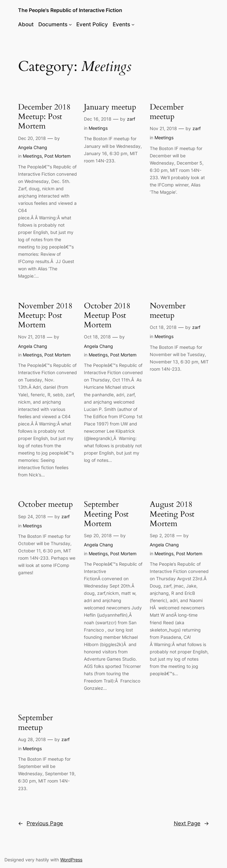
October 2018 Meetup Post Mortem (107, 315)
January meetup (110, 107)
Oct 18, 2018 (97, 337)
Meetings (32, 156)
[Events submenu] (133, 24)
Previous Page (41, 823)
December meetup (167, 112)
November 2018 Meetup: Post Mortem (45, 315)
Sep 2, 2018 (162, 535)
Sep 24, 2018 (32, 516)
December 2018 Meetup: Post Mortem (44, 117)
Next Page (191, 823)
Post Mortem (57, 156)
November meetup (168, 311)
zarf (131, 119)
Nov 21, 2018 (163, 128)
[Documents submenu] (70, 24)
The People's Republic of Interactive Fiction (70, 10)
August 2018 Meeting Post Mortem (172, 514)
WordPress (71, 860)
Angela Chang (33, 147)
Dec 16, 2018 (98, 119)
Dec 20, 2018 (32, 138)
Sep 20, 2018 (98, 535)
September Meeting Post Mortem (106, 514)
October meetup (45, 504)
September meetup (35, 723)
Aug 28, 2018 (32, 739)
